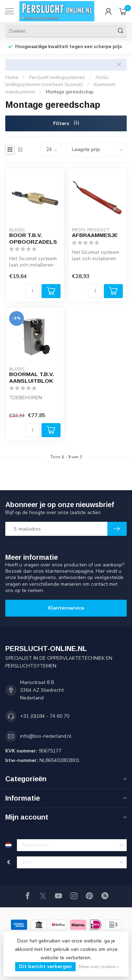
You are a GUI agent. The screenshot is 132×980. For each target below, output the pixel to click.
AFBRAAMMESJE (95, 235)
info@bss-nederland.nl (46, 736)
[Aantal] (33, 291)
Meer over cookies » (99, 966)
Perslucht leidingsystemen (57, 78)
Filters (66, 123)
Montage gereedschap (70, 92)
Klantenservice (66, 608)
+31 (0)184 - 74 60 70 (45, 716)
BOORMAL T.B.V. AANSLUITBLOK (32, 377)
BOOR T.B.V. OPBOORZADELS (33, 238)
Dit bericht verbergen (45, 966)
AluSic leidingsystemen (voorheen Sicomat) (57, 81)
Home (12, 78)
